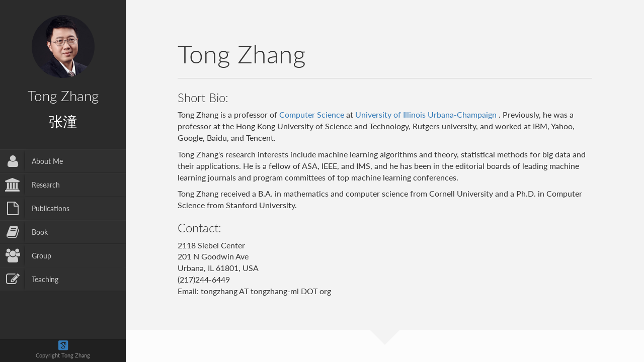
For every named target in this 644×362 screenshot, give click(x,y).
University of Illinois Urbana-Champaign (427, 114)
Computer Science (312, 114)
